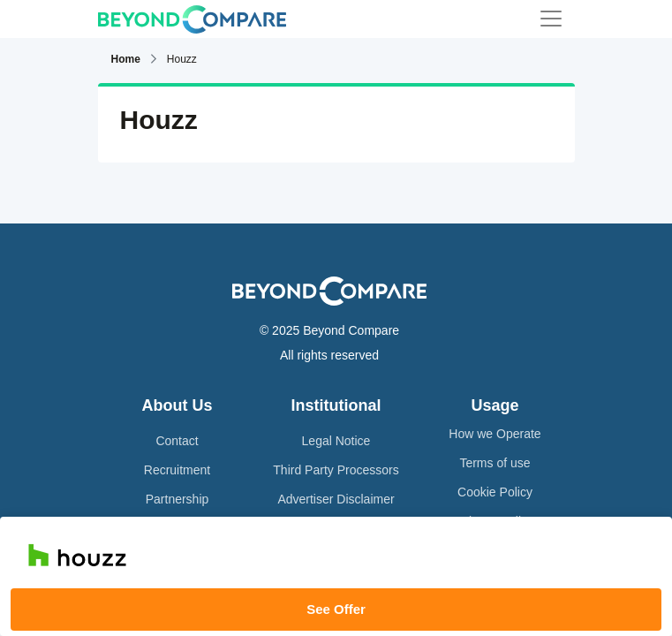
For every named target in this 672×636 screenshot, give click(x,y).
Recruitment (177, 470)
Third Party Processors (336, 470)
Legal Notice (336, 441)
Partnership (177, 499)
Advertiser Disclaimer (336, 499)
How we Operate (495, 434)
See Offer (336, 609)
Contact (177, 441)
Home (126, 59)
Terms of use (495, 463)
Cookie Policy (495, 492)
